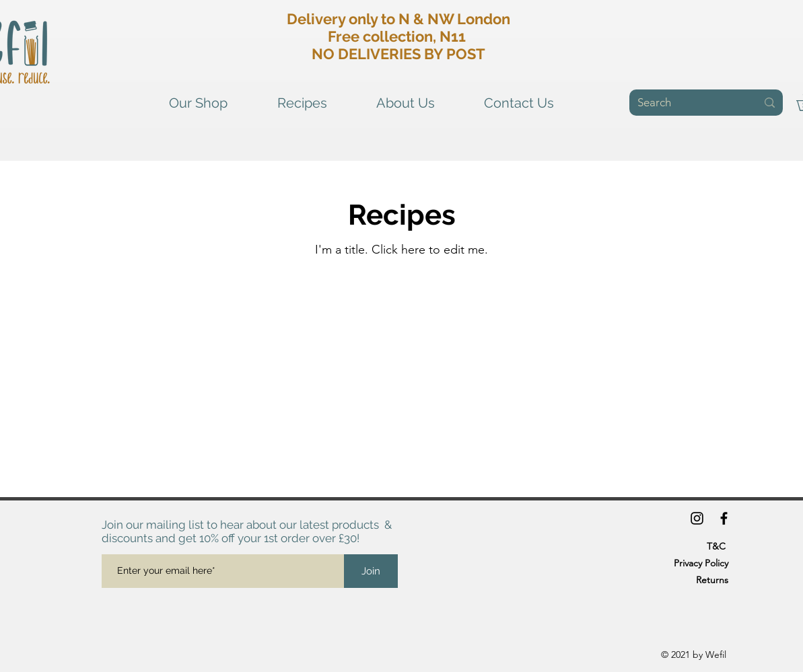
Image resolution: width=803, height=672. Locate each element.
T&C (716, 546)
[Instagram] (697, 518)
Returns (712, 580)
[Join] (371, 571)
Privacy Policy (701, 563)
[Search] (687, 103)
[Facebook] (724, 518)
